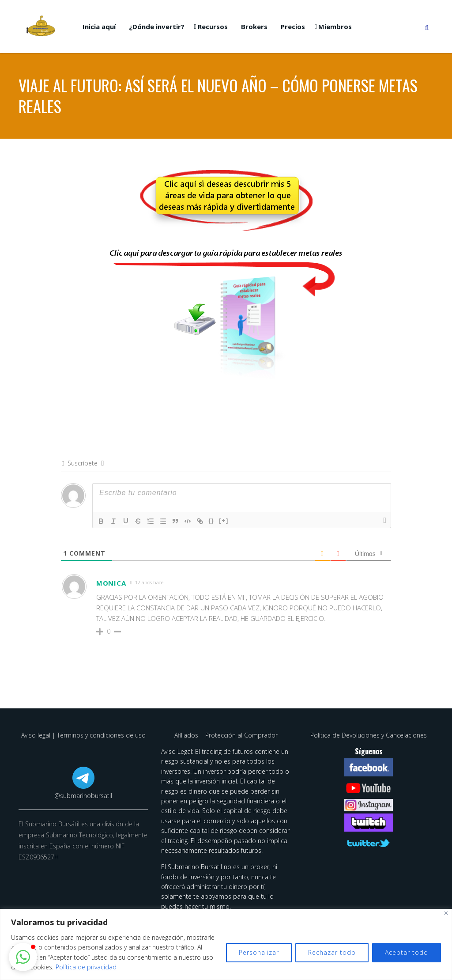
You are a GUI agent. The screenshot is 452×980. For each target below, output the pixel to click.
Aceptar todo (407, 952)
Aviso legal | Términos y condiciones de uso (83, 735)
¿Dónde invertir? (157, 26)
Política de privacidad (86, 967)
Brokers (254, 26)
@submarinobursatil (83, 796)
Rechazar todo (332, 952)
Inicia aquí (99, 26)
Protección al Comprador (241, 735)
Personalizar (259, 952)
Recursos (213, 26)
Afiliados (187, 735)
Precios (293, 26)
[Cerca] (446, 913)
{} (211, 520)
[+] (224, 520)
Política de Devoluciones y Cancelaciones (369, 735)
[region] (226, 944)
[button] (23, 957)
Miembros (335, 26)
